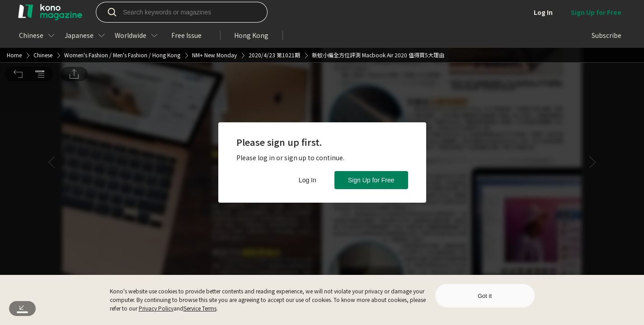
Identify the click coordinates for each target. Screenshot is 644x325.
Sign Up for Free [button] (371, 180)
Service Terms (200, 308)
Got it (485, 296)
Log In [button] (308, 180)
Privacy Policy (156, 308)
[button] (18, 13)
